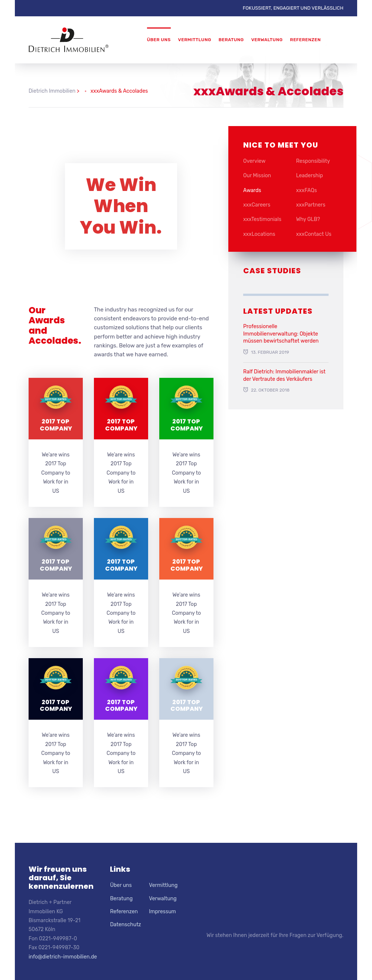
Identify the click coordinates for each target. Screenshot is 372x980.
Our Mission (257, 176)
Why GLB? (308, 219)
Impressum (162, 912)
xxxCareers (257, 205)
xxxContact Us (314, 234)
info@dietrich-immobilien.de (63, 957)
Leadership (310, 176)
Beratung (231, 40)
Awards (252, 190)
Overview (254, 161)
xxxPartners (311, 205)
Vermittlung (195, 40)
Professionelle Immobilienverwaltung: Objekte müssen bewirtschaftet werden (281, 334)
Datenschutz (125, 925)
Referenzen (305, 40)
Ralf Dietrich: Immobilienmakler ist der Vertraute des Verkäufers (284, 375)
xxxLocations (259, 234)
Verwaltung (267, 40)
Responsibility (313, 161)
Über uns (159, 40)
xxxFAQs (307, 190)
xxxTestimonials (262, 219)
